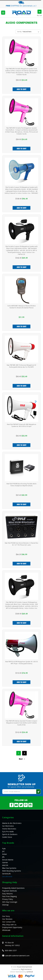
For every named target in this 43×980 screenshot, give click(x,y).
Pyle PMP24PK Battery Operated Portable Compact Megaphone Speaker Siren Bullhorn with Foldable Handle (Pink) (21, 723)
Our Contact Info (9, 922)
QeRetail (30, 972)
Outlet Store (7, 837)
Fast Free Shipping (9, 896)
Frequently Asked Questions (13, 888)
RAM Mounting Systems (12, 871)
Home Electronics (9, 829)
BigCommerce (26, 969)
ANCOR (5, 865)
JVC (3, 851)
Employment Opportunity (12, 927)
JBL (3, 857)
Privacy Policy (8, 899)
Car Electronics (8, 826)
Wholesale (6, 930)
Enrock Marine (8, 860)
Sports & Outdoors (10, 834)
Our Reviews (7, 919)
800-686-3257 (11, 950)
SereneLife (6, 874)
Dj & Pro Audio (8, 831)
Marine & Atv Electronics (12, 823)
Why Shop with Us (9, 925)
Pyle (4, 849)
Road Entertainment (25, 967)
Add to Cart (22, 89)
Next (22, 759)
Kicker (5, 854)
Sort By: (19, 32)
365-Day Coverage (10, 902)
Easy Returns (7, 894)
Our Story (6, 916)
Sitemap (5, 905)
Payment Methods (10, 891)
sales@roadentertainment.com (17, 956)
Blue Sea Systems (9, 868)
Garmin (5, 862)
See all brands (7, 876)
